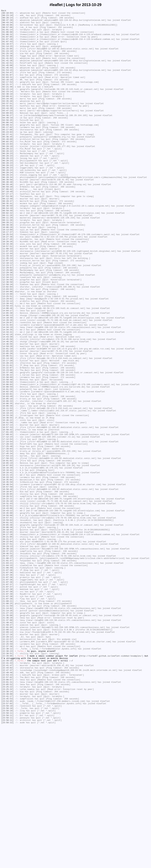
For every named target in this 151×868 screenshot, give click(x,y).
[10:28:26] (7, 288)
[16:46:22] (7, 502)
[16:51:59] (7, 505)
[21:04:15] (7, 677)
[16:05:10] (7, 477)
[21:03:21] (7, 674)
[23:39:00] (7, 831)
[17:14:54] (7, 528)
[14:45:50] (7, 405)
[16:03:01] (7, 471)
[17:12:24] (7, 522)
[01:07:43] (7, 48)
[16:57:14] (7, 508)
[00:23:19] (7, 17)
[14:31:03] (7, 388)
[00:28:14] (7, 20)
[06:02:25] (7, 168)
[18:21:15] (7, 568)
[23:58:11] (7, 854)
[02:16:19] (7, 94)
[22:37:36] (7, 774)
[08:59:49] (7, 251)
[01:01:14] (7, 34)
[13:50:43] (7, 365)
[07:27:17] (7, 231)
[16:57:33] (7, 511)
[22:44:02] (7, 800)
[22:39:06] (7, 785)
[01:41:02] (7, 68)
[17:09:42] (7, 520)
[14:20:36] (7, 382)
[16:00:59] (7, 462)
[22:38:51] (7, 782)
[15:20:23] (7, 434)
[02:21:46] (7, 102)
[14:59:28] (7, 414)
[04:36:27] (7, 137)
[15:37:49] (7, 445)
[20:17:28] (7, 640)
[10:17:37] (7, 277)
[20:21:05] (7, 642)
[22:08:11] (7, 754)
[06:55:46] (7, 220)
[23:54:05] (7, 840)
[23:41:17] (7, 834)
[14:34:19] (7, 391)
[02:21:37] (7, 100)
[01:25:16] (7, 62)
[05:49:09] (7, 165)
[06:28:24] (7, 202)
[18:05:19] (7, 554)
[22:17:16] (7, 760)
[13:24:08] (7, 351)
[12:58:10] (7, 340)
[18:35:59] (7, 577)
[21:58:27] (7, 748)
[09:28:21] (7, 265)
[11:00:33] (7, 297)
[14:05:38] (7, 374)
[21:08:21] (7, 720)
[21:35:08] (7, 737)
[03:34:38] (7, 117)
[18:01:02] (7, 551)
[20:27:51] (7, 651)
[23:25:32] (7, 825)
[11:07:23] (7, 300)
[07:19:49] (7, 228)
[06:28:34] (7, 211)
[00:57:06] (7, 31)
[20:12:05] (7, 637)
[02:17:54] (7, 97)
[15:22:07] (7, 440)
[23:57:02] (7, 842)
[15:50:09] (7, 451)
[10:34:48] (7, 291)
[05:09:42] (7, 148)
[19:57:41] (7, 620)
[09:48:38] (7, 268)
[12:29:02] (7, 320)
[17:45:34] (7, 542)
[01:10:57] (7, 51)
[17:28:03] (7, 537)
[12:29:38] (7, 325)
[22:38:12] (7, 777)
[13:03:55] (7, 345)
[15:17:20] (7, 431)
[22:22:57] (7, 765)
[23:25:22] (7, 822)
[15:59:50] (7, 457)
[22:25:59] (7, 771)
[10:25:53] (7, 280)
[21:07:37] (7, 700)
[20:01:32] (7, 625)
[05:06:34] (7, 145)
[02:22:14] (7, 105)
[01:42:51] (7, 74)
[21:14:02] (7, 728)
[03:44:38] (7, 128)
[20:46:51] (7, 662)
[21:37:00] (7, 742)
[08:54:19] (7, 248)
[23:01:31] (7, 817)
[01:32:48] (7, 65)
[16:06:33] (7, 480)
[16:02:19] (7, 468)
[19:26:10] (7, 600)
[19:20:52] (7, 594)
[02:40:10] (7, 111)
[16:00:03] (7, 460)
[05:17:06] (7, 154)
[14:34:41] (7, 397)
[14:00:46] (7, 368)
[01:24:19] (7, 60)
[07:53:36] (7, 234)
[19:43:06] (7, 608)
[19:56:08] (7, 617)
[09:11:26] (7, 257)
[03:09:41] (7, 114)
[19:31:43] (7, 602)
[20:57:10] (7, 665)
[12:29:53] (7, 328)
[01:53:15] (7, 82)
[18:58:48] (7, 585)
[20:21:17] (7, 645)
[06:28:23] (7, 182)
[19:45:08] (7, 614)
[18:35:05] (7, 574)
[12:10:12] (7, 314)
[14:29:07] (7, 385)
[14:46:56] (7, 411)
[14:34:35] (7, 394)
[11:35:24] (7, 308)
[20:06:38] (7, 631)
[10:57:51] (7, 294)
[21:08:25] (7, 722)
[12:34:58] (7, 334)
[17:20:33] (7, 531)
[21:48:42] (7, 745)
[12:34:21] (7, 331)
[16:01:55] (7, 465)
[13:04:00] (7, 348)
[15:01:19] (7, 417)
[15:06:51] (7, 425)
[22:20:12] (7, 762)
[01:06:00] (7, 37)
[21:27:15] (7, 734)
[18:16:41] (7, 562)
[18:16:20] (7, 560)
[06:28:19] (7, 174)
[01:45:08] (7, 77)
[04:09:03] (7, 134)
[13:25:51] (7, 354)
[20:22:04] (7, 648)
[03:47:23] (7, 131)
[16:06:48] (7, 485)
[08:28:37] (7, 240)
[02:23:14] (7, 108)
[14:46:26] (7, 408)
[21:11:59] (7, 725)
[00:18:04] (7, 14)
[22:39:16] (7, 791)
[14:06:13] (7, 377)
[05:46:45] (7, 162)
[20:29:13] (7, 654)
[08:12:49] (7, 237)
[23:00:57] (7, 814)
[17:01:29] (7, 517)
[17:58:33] (7, 548)
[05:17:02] (7, 151)
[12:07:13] (7, 311)
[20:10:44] (7, 634)
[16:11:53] (7, 488)
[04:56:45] (7, 142)
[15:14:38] (7, 428)
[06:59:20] (7, 222)
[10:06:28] (7, 271)
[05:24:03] (7, 157)
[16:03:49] (7, 474)
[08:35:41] (7, 242)
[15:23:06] (7, 442)
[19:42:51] (7, 605)
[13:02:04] (7, 342)
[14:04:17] (7, 371)
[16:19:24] (7, 494)
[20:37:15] (7, 660)
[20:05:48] (7, 628)
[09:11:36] (7, 262)
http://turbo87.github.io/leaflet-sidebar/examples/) (112, 785)
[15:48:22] (7, 448)
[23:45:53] (7, 837)
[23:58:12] (7, 865)
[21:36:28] (7, 740)
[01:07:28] (7, 45)
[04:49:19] (7, 140)
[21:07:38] (7, 705)
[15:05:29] (7, 420)
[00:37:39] (7, 22)
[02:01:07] (7, 88)
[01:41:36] (7, 71)
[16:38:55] (7, 500)
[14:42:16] (7, 400)
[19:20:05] (7, 591)
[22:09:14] (7, 757)
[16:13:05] (7, 491)
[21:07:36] (7, 682)
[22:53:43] (7, 808)
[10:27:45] (7, 285)
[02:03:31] (7, 91)
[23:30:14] (7, 828)
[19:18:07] (7, 588)
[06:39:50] (7, 214)
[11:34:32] (7, 305)
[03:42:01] (7, 125)
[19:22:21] (7, 597)
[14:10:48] (7, 380)
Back (4, 11)
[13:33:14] (7, 360)
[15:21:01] (7, 437)
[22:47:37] (7, 802)
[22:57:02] (7, 811)
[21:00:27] (7, 668)
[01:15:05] (7, 57)
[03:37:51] (7, 122)
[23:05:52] (7, 820)
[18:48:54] (7, 580)
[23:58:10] (7, 845)
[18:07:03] (7, 557)
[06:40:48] (7, 217)
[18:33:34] (7, 571)
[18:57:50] (7, 582)
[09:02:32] (7, 254)
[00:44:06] (7, 28)
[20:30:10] (7, 657)
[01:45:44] (7, 80)
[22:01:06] (7, 751)
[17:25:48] (7, 534)
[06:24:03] (7, 171)
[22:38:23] (7, 780)
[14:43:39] (7, 402)
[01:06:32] (7, 40)
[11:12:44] (7, 302)
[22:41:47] (7, 797)
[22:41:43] (7, 794)
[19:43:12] (7, 611)
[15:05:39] (7, 422)
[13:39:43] (7, 362)
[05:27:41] (7, 160)
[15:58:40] (7, 454)
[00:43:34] (7, 25)
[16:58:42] (7, 514)
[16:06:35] (7, 482)
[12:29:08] (7, 322)
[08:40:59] (7, 245)
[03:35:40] (7, 120)
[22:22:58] (7, 768)
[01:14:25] (7, 54)
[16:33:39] (7, 497)
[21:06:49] (7, 680)
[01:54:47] (7, 85)
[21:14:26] (7, 731)
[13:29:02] (7, 357)
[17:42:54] (7, 540)
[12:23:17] (7, 317)
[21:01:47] (7, 671)
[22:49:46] (7, 805)
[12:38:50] (7, 337)
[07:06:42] (7, 225)
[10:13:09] (7, 274)
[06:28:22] (7, 177)
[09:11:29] (7, 260)
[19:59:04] (7, 622)
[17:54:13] (7, 545)
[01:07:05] (7, 42)
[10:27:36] (7, 282)
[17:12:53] (7, 525)
